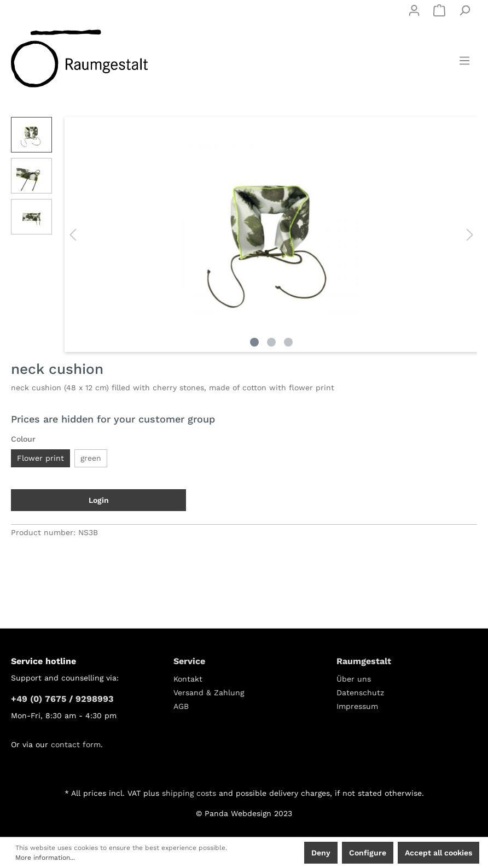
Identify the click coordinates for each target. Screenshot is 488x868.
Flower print (40, 458)
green (91, 458)
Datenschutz (360, 693)
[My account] (414, 10)
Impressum (357, 706)
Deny (321, 853)
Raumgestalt (364, 661)
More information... (45, 858)
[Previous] (73, 235)
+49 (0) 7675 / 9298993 (62, 699)
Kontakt (188, 679)
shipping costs (189, 793)
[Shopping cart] (439, 10)
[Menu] (464, 61)
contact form (76, 744)
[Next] (470, 235)
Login (99, 500)
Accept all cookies (438, 853)
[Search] (464, 10)
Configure (368, 853)
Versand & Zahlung (209, 693)
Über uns (354, 679)
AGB (181, 706)
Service (189, 661)
